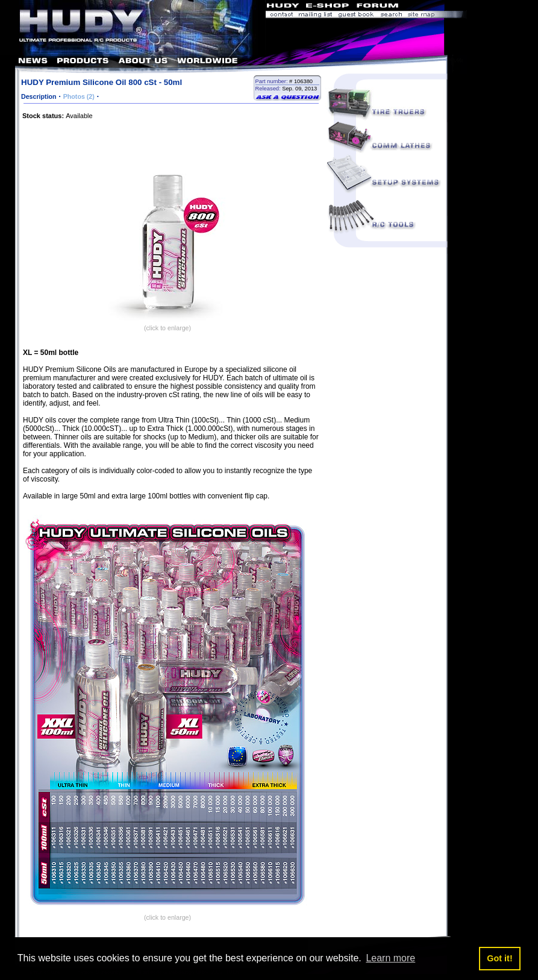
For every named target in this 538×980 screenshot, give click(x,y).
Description (39, 96)
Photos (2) (79, 96)
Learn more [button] (390, 958)
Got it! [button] (499, 958)
